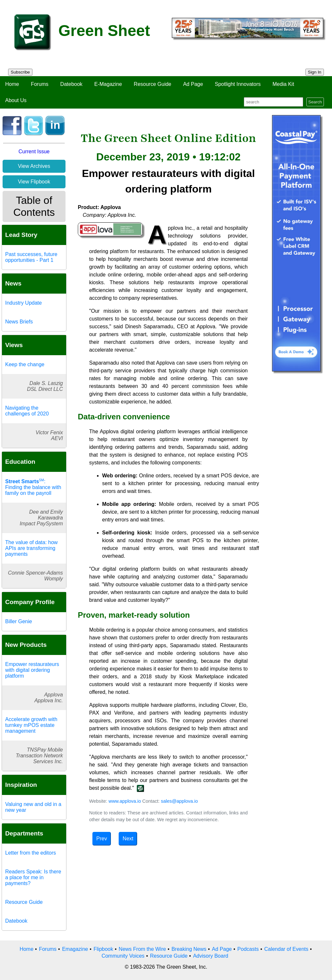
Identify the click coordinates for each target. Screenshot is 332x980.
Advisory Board (211, 956)
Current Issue (34, 152)
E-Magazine (108, 84)
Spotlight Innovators (238, 84)
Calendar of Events (286, 949)
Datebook (71, 84)
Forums (40, 84)
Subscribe (20, 72)
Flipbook (103, 949)
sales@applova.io (179, 801)
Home (12, 84)
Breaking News (189, 949)
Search (315, 102)
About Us (16, 100)
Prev (102, 839)
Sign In (315, 72)
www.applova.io (125, 801)
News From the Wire (142, 949)
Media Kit (283, 84)
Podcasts (248, 949)
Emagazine (75, 949)
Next (128, 839)
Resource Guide (153, 84)
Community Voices (123, 956)
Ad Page (193, 84)
